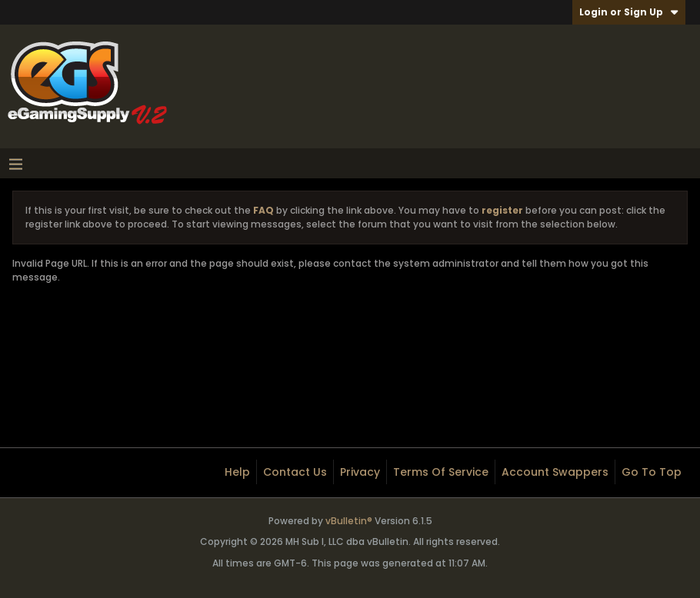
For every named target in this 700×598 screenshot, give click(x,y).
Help (237, 472)
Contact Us (295, 472)
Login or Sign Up (629, 12)
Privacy (360, 472)
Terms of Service (441, 472)
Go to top (652, 472)
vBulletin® (349, 521)
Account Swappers (555, 472)
